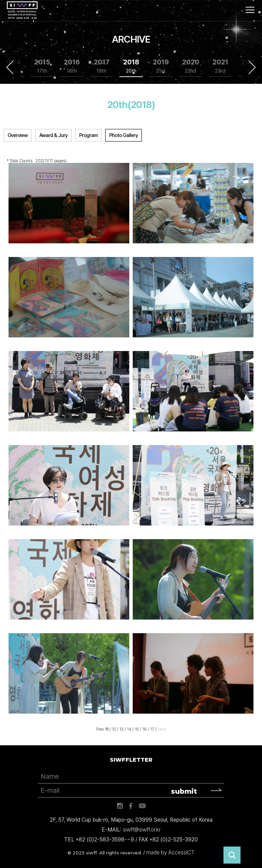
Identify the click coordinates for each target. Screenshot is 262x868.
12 (114, 729)
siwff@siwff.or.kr (142, 830)
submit (184, 791)
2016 (72, 66)
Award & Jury (53, 135)
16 (144, 729)
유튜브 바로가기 (142, 806)
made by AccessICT (170, 852)
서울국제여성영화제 (22, 10)
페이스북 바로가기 (131, 806)
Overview (18, 135)
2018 (131, 66)
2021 (220, 66)
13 (121, 729)
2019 (161, 66)
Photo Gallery (123, 135)
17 (152, 729)
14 (129, 729)
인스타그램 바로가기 (120, 806)
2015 (42, 66)
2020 (191, 66)
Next (252, 67)
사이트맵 (250, 10)
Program (88, 135)
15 (137, 729)
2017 (102, 66)
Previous (10, 67)
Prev (100, 729)
